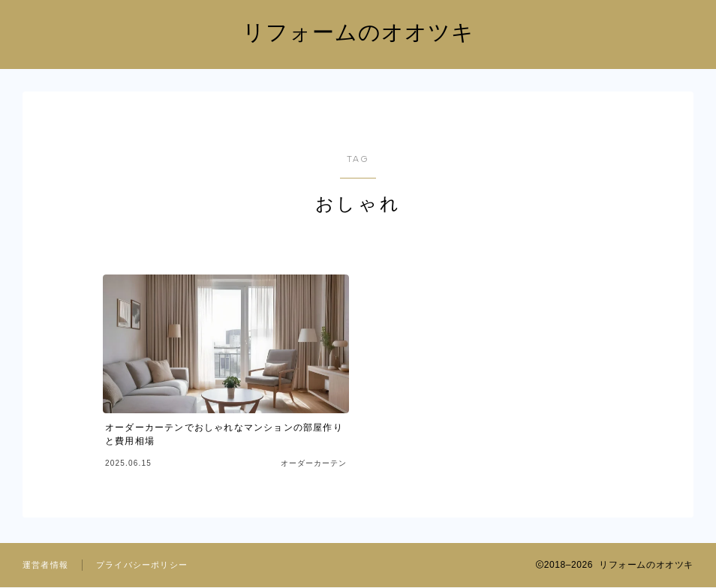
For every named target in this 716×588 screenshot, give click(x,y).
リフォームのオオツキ (358, 33)
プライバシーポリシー (142, 565)
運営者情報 (45, 565)
